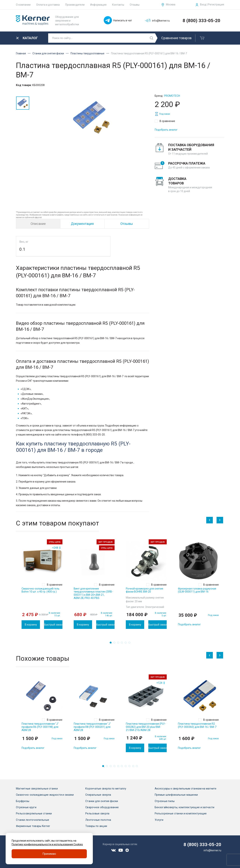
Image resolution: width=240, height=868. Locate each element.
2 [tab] (115, 644)
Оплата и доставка (48, 5)
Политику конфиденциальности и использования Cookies (47, 844)
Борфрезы (23, 801)
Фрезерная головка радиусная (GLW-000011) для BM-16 (197, 590)
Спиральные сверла (98, 795)
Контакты (118, 5)
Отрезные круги (26, 807)
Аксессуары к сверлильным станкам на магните (186, 789)
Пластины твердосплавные (87, 53)
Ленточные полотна (98, 820)
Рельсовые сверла (97, 813)
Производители (75, 5)
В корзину (31, 625)
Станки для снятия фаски (48, 53)
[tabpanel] (42, 584)
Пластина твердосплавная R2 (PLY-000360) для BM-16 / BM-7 (197, 725)
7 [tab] (127, 767)
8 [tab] (130, 767)
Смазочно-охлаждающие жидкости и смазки (45, 795)
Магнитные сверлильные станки (37, 789)
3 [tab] (119, 644)
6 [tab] (130, 644)
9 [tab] (134, 767)
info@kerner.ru (212, 850)
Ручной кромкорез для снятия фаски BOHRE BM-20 (144, 590)
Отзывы (135, 5)
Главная (21, 53)
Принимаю (49, 854)
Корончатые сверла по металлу (106, 789)
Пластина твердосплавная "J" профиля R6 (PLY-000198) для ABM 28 (40, 727)
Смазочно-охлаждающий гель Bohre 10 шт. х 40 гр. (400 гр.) (40, 590)
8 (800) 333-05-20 (201, 21)
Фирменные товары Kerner (33, 826)
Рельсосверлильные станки (34, 813)
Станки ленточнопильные (33, 820)
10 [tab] (138, 767)
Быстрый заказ (53, 625)
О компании (23, 5)
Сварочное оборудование (102, 807)
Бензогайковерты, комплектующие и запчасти (184, 807)
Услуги (159, 820)
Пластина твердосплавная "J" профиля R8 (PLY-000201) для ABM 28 (92, 727)
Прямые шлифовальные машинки (176, 795)
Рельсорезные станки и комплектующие (181, 813)
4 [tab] (123, 644)
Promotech (172, 96)
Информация (98, 5)
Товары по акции (96, 826)
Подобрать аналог (166, 130)
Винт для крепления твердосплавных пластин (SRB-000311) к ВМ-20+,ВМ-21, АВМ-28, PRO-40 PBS (93, 593)
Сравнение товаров (176, 38)
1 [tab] (112, 644)
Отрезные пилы (165, 801)
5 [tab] (127, 644)
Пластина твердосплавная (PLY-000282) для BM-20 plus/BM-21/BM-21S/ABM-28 (146, 727)
